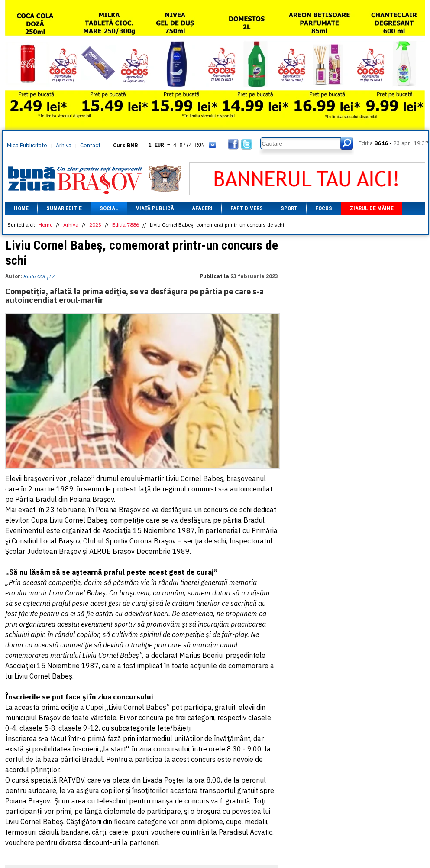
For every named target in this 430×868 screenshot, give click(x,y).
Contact (90, 145)
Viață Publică (155, 208)
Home (21, 208)
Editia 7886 (126, 225)
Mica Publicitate (27, 145)
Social (109, 208)
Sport (289, 208)
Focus (324, 208)
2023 (95, 225)
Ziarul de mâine (372, 208)
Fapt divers (247, 208)
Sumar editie (64, 208)
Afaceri (202, 208)
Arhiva (64, 145)
